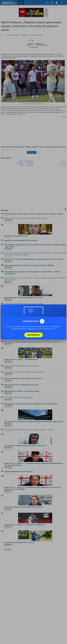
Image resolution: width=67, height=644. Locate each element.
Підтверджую (34, 335)
